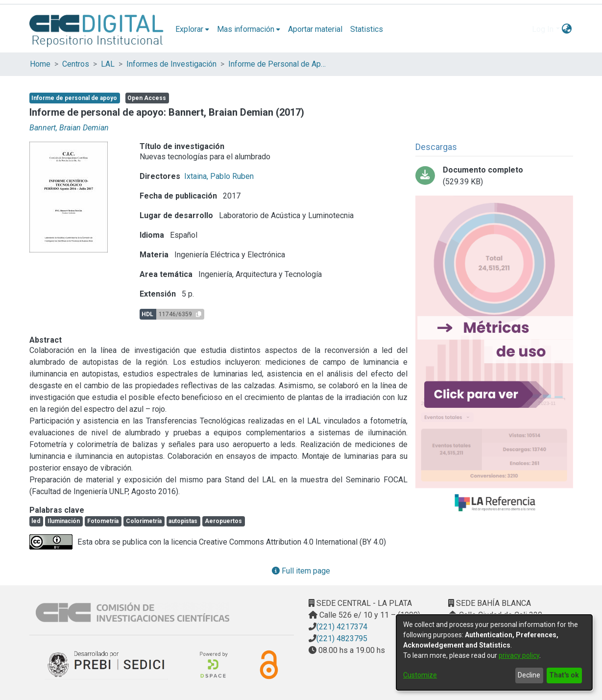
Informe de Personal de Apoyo (277, 64)
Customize (420, 675)
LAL (108, 64)
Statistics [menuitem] (367, 29)
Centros (76, 64)
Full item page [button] (301, 571)
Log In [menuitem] (543, 29)
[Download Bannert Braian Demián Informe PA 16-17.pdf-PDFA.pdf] (494, 176)
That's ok (564, 675)
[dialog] (494, 652)
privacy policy (519, 655)
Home (40, 64)
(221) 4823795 (342, 638)
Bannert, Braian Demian (69, 128)
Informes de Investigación (171, 64)
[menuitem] (192, 29)
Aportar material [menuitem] (315, 29)
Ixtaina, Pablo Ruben (219, 176)
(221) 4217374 (342, 627)
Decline (529, 675)
